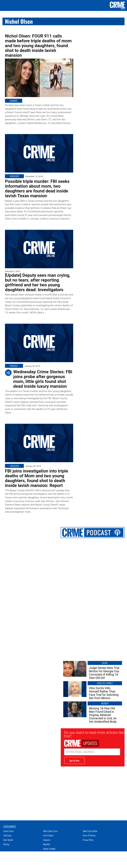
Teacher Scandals (49, 849)
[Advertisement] (93, 790)
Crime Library (48, 835)
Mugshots (47, 844)
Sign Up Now (74, 760)
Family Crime (8, 831)
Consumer (47, 840)
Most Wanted (8, 840)
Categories (10, 826)
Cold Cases (7, 835)
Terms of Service (89, 835)
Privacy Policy (88, 840)
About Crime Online (90, 831)
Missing (6, 844)
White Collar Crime (50, 831)
